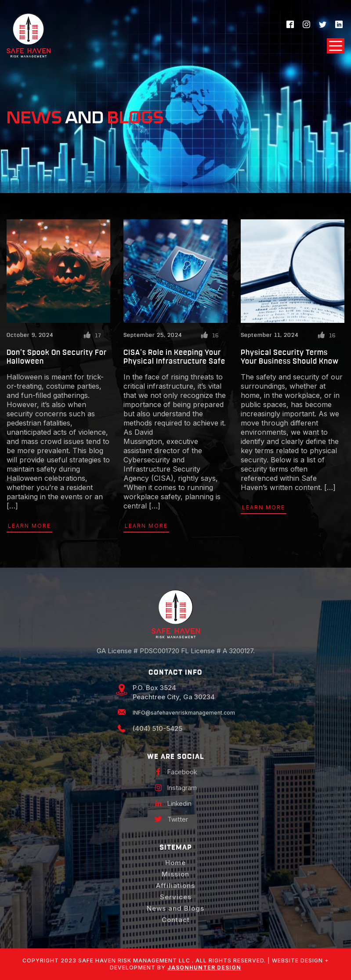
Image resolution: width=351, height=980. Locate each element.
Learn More (29, 526)
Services (176, 897)
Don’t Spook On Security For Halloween (57, 357)
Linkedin (179, 803)
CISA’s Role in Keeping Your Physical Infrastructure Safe (174, 357)
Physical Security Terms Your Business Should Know (290, 357)
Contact (176, 920)
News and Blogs (175, 908)
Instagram (182, 788)
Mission (175, 874)
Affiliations (175, 885)
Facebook (182, 772)
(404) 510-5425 (157, 728)
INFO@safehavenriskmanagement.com (184, 713)
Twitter (178, 819)
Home (175, 863)
